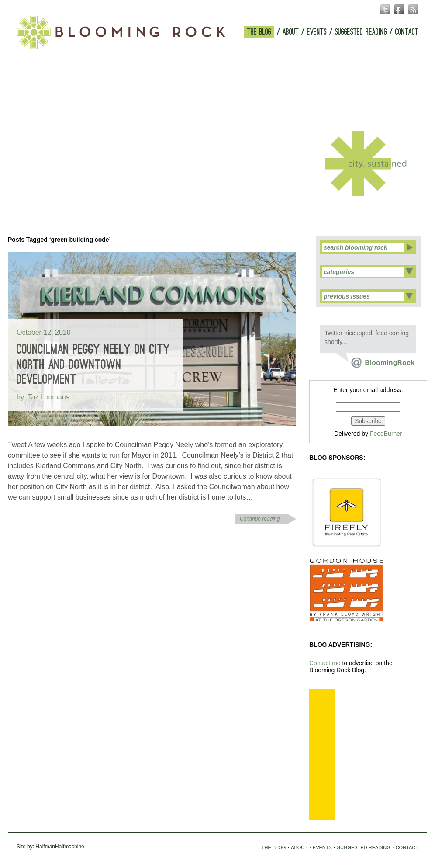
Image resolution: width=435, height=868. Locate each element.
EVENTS (317, 32)
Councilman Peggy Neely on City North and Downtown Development (93, 365)
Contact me (325, 663)
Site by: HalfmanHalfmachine (50, 847)
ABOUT (291, 32)
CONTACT (407, 32)
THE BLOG (259, 32)
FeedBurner (386, 434)
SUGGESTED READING (361, 32)
